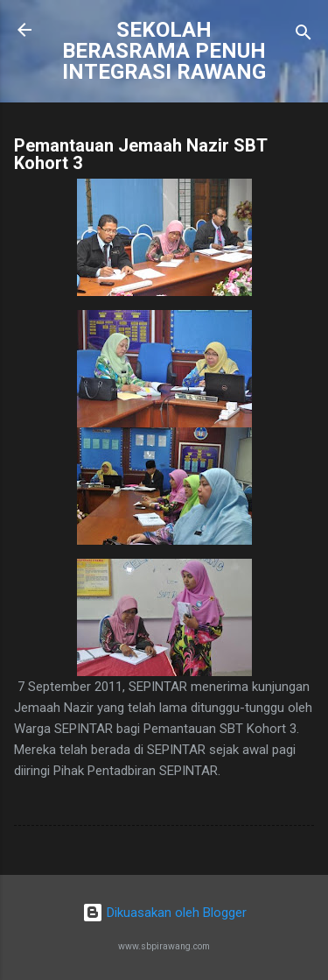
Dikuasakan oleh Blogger (164, 913)
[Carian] (304, 35)
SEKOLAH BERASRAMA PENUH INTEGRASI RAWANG (164, 51)
